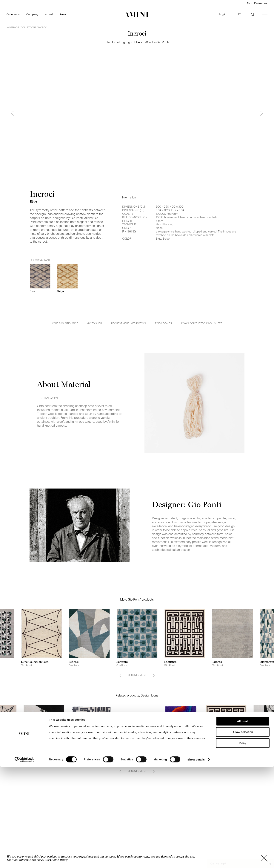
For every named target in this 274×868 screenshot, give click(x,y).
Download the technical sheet (202, 323)
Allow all (243, 822)
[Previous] (12, 113)
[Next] (262, 113)
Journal (49, 14)
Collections (13, 14)
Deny (243, 844)
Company (32, 14)
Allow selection (243, 833)
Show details (196, 861)
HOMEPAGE (13, 27)
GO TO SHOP (95, 323)
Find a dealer (164, 323)
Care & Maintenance (65, 323)
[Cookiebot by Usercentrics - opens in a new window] (24, 861)
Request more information (128, 323)
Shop (250, 3)
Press (63, 14)
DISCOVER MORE (137, 675)
